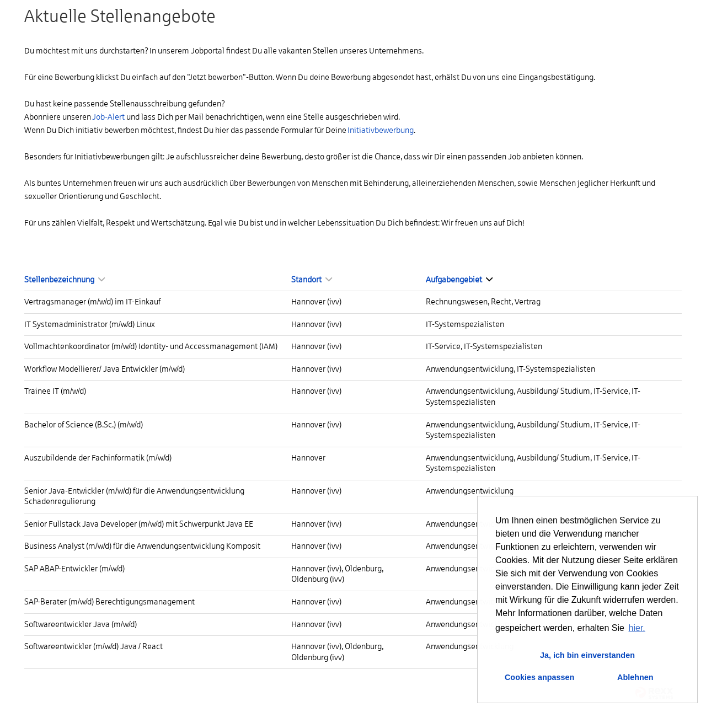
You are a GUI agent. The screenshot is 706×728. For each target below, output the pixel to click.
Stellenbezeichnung (65, 280)
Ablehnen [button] (635, 677)
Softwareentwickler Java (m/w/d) (81, 624)
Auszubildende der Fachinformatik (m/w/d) (98, 458)
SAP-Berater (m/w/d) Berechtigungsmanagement (109, 602)
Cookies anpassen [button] (539, 677)
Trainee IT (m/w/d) (55, 391)
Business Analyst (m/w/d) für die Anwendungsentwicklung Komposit (142, 546)
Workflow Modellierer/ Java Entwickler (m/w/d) (105, 369)
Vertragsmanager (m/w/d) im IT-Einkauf (92, 302)
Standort (312, 280)
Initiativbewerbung (381, 130)
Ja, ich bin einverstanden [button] (587, 655)
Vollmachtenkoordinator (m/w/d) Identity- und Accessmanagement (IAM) (151, 346)
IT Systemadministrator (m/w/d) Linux (90, 324)
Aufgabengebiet (459, 280)
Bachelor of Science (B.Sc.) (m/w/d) (84, 425)
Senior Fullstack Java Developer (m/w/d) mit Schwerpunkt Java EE (139, 524)
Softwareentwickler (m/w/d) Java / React (93, 646)
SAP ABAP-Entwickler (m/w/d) (74, 569)
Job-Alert (108, 117)
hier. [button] (637, 628)
